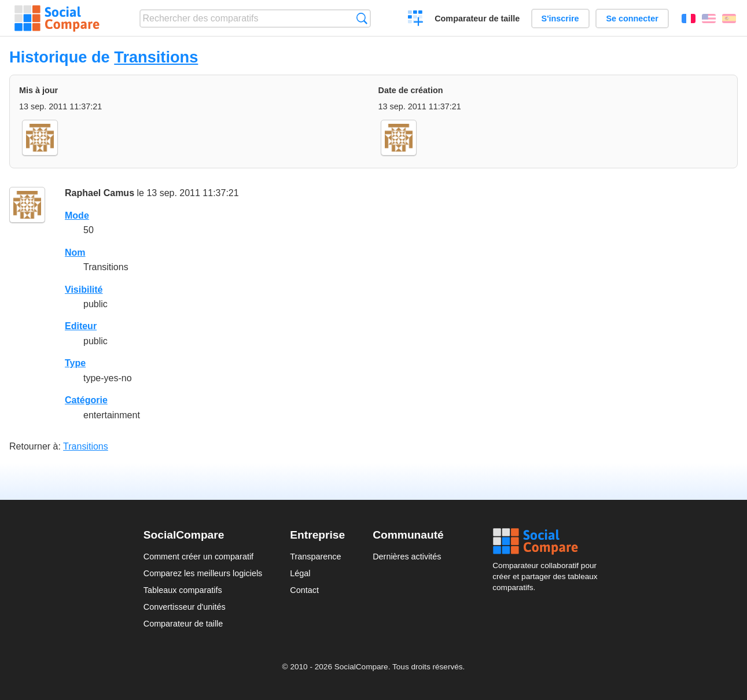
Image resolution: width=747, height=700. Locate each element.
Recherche (362, 18)
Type (75, 363)
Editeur (81, 326)
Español (729, 19)
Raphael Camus (100, 193)
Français (689, 19)
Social (548, 541)
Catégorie (86, 400)
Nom (75, 253)
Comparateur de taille (477, 19)
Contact (304, 590)
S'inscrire (560, 19)
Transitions (156, 57)
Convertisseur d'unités (185, 607)
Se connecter (632, 19)
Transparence (315, 557)
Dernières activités (407, 557)
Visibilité (84, 290)
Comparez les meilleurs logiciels (203, 573)
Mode (77, 215)
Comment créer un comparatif (198, 557)
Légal (300, 573)
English (709, 19)
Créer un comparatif (416, 20)
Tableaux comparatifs (183, 590)
